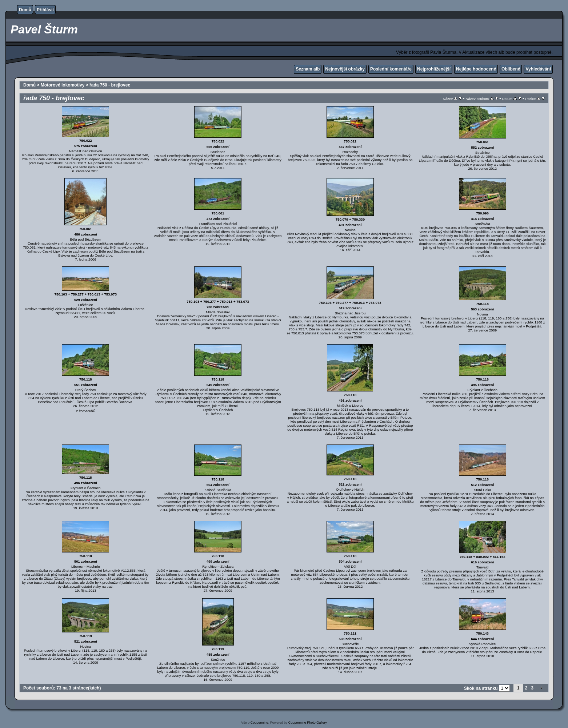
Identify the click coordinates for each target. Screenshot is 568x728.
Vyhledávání (538, 69)
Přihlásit (45, 10)
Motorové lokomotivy (63, 85)
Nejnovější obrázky (345, 69)
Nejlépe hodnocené (476, 69)
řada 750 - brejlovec (110, 85)
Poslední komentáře (391, 69)
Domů (25, 10)
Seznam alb (308, 69)
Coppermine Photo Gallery (308, 723)
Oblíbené (511, 69)
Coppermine (259, 723)
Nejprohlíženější (434, 69)
